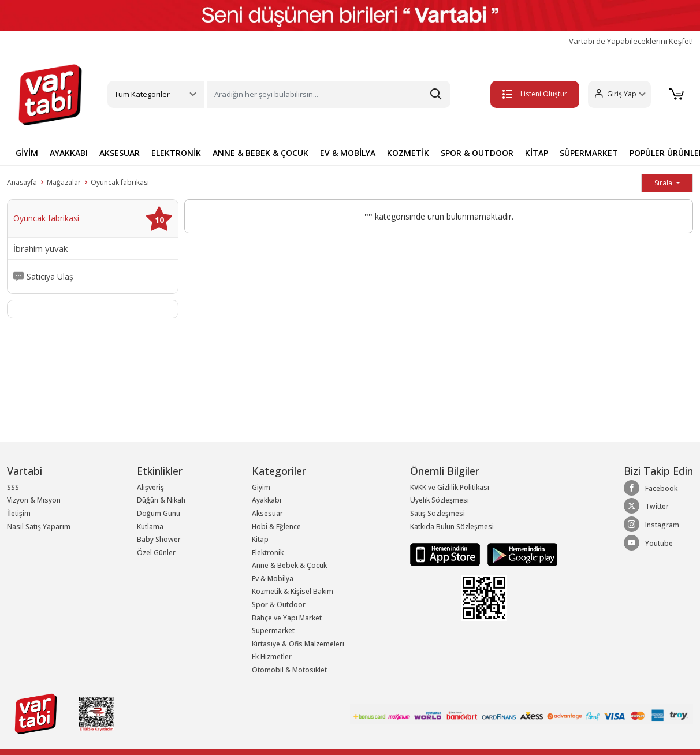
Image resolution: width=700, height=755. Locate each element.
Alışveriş (150, 487)
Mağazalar (64, 182)
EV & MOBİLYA (348, 153)
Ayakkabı (267, 500)
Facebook (651, 488)
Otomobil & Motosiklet (289, 670)
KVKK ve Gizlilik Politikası (450, 487)
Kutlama (150, 527)
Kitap (260, 539)
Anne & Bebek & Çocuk (289, 565)
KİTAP (537, 153)
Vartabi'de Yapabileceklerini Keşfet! (631, 41)
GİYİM (27, 153)
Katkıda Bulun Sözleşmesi (452, 527)
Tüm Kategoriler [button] (142, 94)
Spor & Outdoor (279, 605)
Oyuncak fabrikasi (120, 182)
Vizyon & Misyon (34, 500)
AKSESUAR (120, 153)
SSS (13, 487)
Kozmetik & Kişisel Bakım (293, 591)
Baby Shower (159, 539)
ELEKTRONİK (176, 153)
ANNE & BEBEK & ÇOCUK (260, 153)
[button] (614, 94)
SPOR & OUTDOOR (477, 153)
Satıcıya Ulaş (50, 277)
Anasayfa (22, 182)
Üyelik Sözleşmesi (440, 500)
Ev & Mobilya (273, 579)
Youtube (648, 543)
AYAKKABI (69, 153)
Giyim (261, 487)
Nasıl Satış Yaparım (39, 527)
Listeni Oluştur (529, 94)
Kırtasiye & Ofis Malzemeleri (298, 644)
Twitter (646, 506)
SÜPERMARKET (589, 153)
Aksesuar (267, 513)
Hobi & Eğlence (276, 527)
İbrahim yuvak (40, 249)
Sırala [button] (664, 183)
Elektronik (268, 553)
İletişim (19, 513)
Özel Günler (156, 553)
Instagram (651, 525)
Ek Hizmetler (272, 657)
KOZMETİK (408, 153)
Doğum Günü (159, 513)
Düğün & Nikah (161, 500)
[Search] (329, 94)
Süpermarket (273, 631)
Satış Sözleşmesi (437, 513)
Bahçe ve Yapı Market (287, 618)
